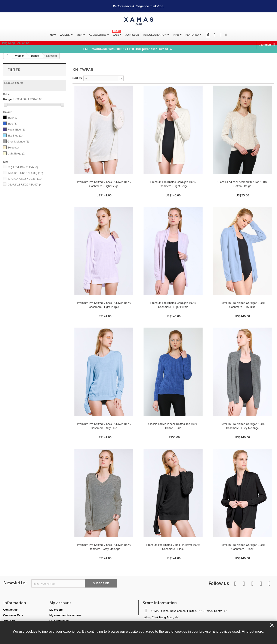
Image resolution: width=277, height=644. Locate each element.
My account (60, 603)
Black (13, 118)
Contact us (10, 610)
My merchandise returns (65, 615)
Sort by (77, 78)
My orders (56, 610)
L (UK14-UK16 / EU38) (25, 179)
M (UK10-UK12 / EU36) (26, 173)
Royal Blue (16, 130)
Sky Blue (15, 136)
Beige (13, 148)
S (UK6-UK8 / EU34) (23, 167)
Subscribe (101, 583)
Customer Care (13, 615)
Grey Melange (18, 142)
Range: (8, 99)
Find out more (252, 631)
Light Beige (17, 154)
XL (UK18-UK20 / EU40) (25, 185)
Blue (12, 124)
